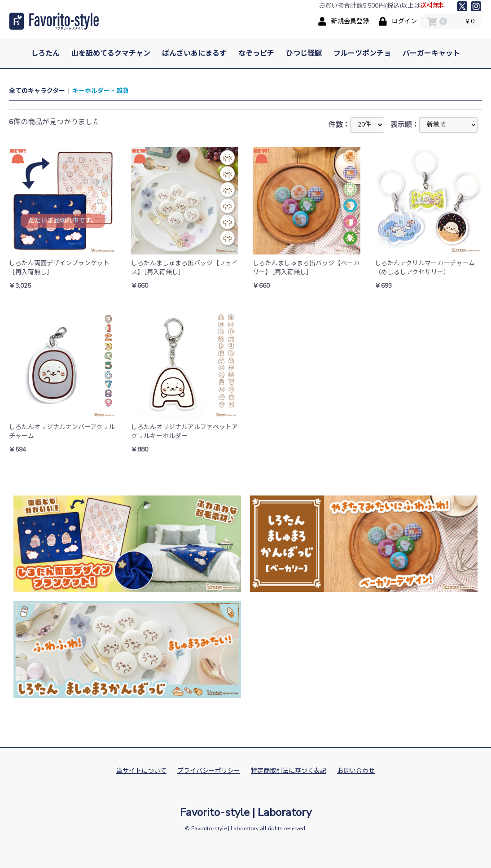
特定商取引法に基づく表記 (289, 771)
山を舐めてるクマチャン (111, 53)
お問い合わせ (356, 771)
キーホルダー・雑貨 (101, 91)
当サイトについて (141, 771)
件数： (356, 125)
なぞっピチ (256, 53)
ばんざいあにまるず (194, 53)
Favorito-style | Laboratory (246, 812)
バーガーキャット (431, 53)
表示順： (434, 125)
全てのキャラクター (37, 91)
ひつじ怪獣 (304, 53)
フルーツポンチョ (362, 53)
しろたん (45, 53)
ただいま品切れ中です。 (63, 221)
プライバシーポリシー (209, 771)
